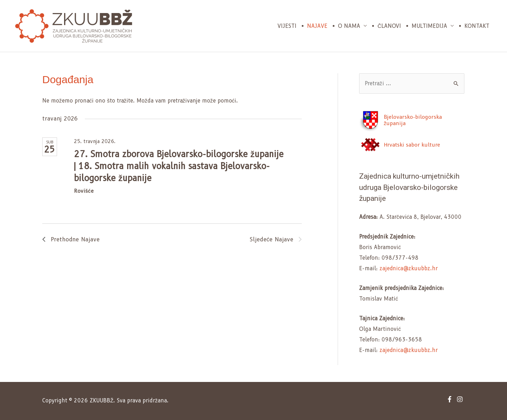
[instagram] (461, 399)
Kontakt (477, 26)
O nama (349, 26)
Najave (317, 26)
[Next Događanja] (276, 240)
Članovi (389, 26)
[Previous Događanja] (71, 240)
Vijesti (287, 26)
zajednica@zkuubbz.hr (409, 268)
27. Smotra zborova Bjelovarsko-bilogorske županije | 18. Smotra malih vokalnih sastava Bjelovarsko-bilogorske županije (179, 166)
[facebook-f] (450, 399)
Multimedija (429, 26)
